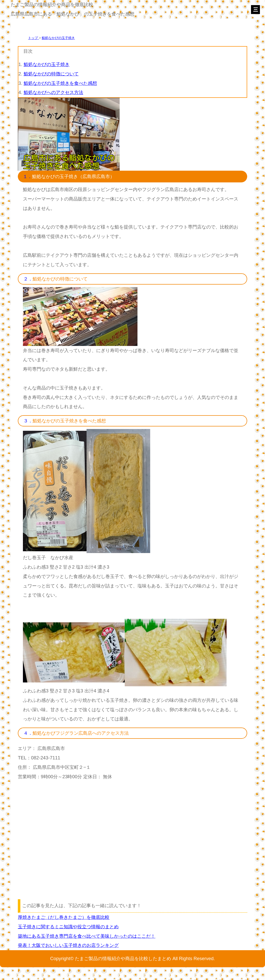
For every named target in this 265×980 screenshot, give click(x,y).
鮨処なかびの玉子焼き (58, 38)
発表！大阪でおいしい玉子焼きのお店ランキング (68, 945)
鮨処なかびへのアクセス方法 (53, 92)
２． (28, 279)
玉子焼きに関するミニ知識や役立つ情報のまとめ (68, 927)
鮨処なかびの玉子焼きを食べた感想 (60, 83)
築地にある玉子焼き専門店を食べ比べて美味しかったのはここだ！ (87, 936)
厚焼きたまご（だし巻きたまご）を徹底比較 (64, 917)
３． (28, 421)
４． (28, 733)
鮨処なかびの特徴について (51, 74)
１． (27, 177)
